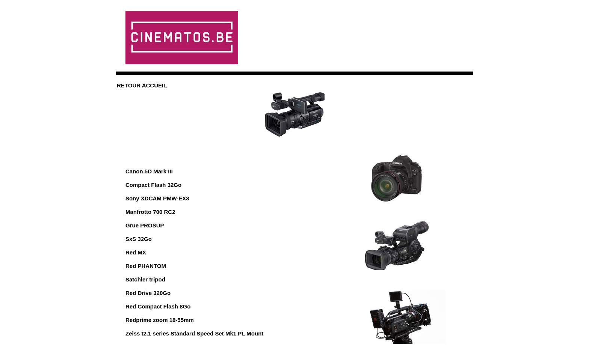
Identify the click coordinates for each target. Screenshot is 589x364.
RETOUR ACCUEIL (142, 85)
